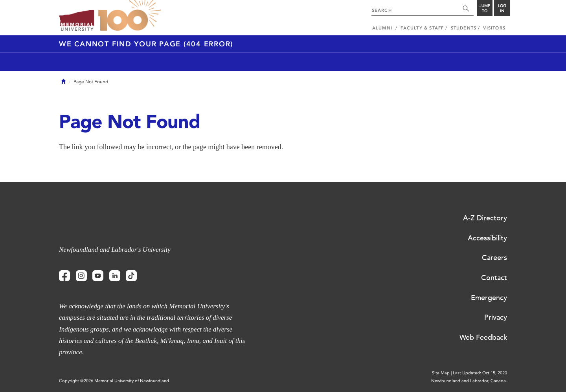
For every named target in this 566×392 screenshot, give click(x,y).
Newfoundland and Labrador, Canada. (469, 381)
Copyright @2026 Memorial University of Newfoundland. (115, 381)
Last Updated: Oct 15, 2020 (480, 373)
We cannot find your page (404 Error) (146, 44)
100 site (130, 16)
